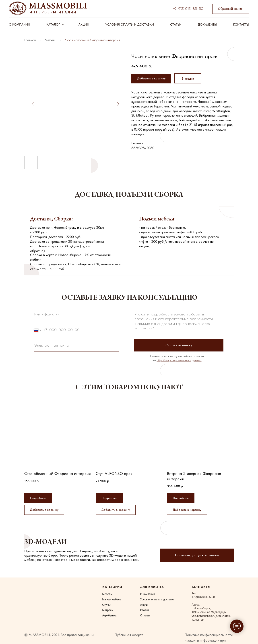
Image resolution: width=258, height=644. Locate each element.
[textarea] (179, 320)
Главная (30, 40)
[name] (77, 315)
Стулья (107, 605)
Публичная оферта (129, 635)
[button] (231, 9)
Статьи (176, 24)
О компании (20, 24)
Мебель (50, 40)
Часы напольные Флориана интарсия (93, 40)
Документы (207, 24)
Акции (84, 24)
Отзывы (145, 616)
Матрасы (108, 610)
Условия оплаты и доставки (130, 24)
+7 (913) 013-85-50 (188, 9)
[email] (77, 346)
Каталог (54, 24)
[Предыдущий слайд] (33, 104)
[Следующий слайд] (118, 104)
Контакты (241, 24)
